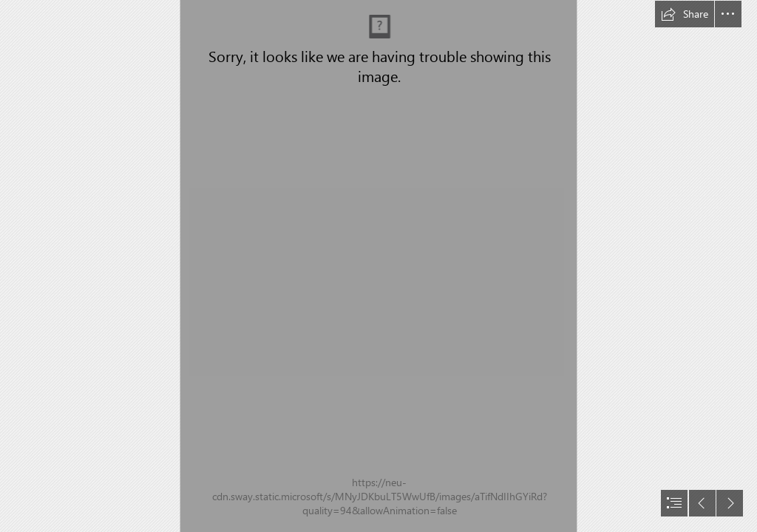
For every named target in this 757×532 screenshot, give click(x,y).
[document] (378, 266)
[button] (685, 14)
